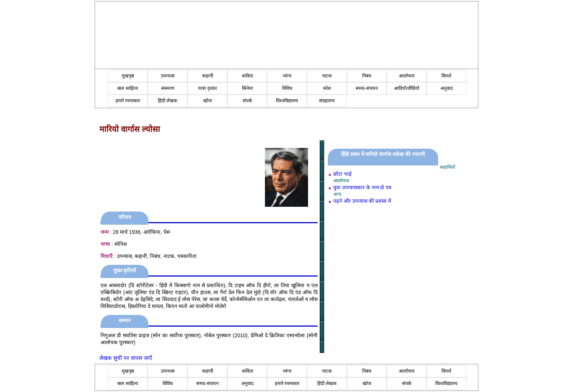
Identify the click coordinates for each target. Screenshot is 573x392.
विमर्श (446, 76)
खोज (208, 101)
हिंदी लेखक (168, 101)
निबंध (367, 76)
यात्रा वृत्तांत (207, 88)
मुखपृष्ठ (128, 76)
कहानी (208, 76)
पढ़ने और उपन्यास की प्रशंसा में (362, 201)
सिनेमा (247, 88)
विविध (287, 88)
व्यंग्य (287, 76)
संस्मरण (168, 88)
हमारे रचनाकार (128, 101)
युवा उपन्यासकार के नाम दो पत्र (362, 187)
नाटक (327, 76)
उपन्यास (168, 76)
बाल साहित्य (128, 88)
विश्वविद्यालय (287, 101)
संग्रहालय (327, 101)
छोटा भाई (342, 174)
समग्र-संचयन (367, 88)
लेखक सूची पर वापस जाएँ (126, 358)
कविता (247, 76)
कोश (327, 88)
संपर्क (247, 101)
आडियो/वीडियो (407, 88)
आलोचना (407, 76)
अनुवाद (447, 88)
